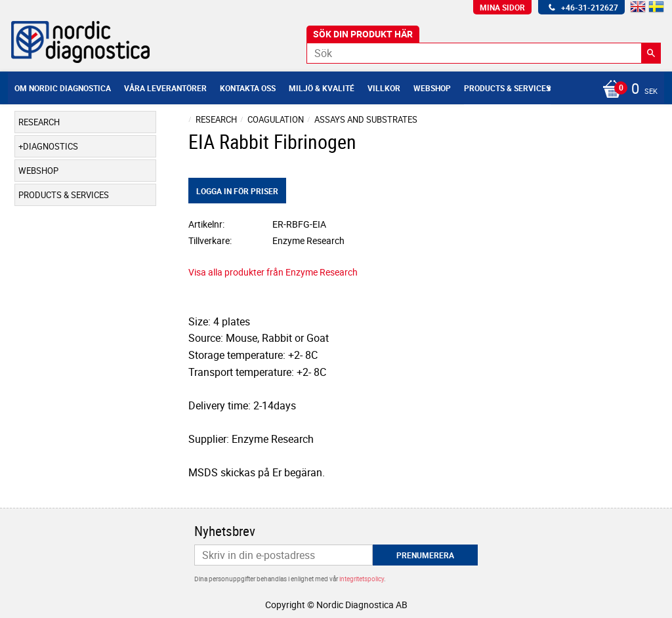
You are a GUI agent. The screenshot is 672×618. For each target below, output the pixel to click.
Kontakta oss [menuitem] (248, 88)
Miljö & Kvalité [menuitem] (322, 88)
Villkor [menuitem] (384, 88)
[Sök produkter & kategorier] (484, 53)
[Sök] (651, 53)
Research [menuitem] (39, 122)
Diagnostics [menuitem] (51, 146)
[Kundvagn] (627, 90)
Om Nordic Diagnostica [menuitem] (63, 88)
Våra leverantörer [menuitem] (165, 88)
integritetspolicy (362, 579)
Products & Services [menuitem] (507, 88)
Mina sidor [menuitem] (502, 7)
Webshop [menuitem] (432, 88)
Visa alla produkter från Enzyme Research (273, 272)
